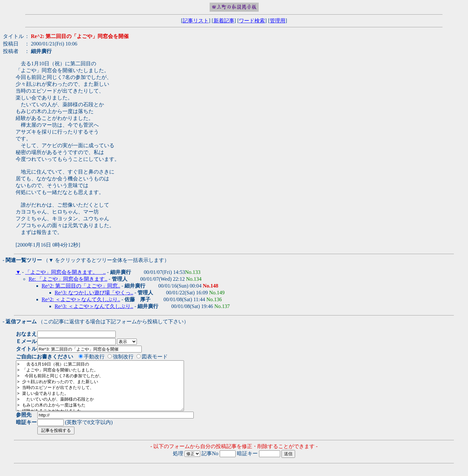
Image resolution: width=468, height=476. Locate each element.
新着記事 (224, 21)
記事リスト (196, 21)
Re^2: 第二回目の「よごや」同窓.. (81, 286)
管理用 (278, 21)
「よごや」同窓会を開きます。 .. (65, 272)
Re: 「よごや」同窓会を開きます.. (68, 279)
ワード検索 (252, 21)
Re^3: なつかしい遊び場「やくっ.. (94, 293)
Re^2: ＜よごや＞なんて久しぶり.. (81, 299)
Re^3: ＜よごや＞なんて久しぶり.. (94, 306)
